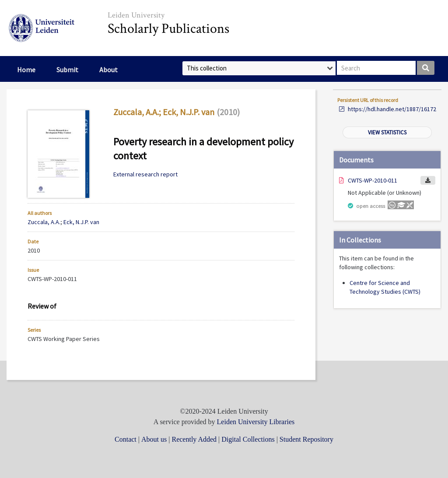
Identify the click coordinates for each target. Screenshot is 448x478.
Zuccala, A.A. (136, 112)
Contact (126, 439)
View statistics (387, 132)
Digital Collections (248, 439)
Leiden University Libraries (256, 422)
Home (26, 70)
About (108, 70)
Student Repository (306, 439)
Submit (67, 70)
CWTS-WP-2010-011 (373, 180)
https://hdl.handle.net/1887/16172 (392, 109)
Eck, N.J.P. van (189, 112)
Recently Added (194, 439)
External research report (145, 174)
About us (154, 439)
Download (428, 180)
